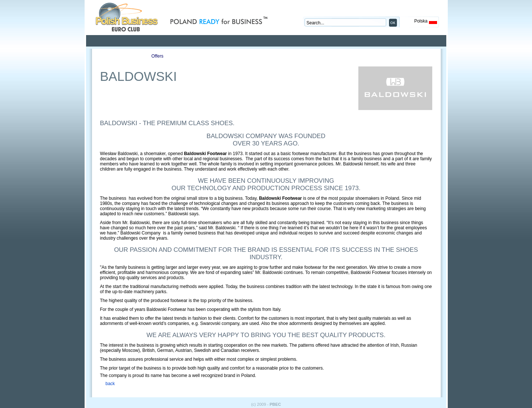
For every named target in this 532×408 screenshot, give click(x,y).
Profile (115, 56)
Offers (157, 56)
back (110, 384)
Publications (200, 56)
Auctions (242, 56)
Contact (285, 56)
